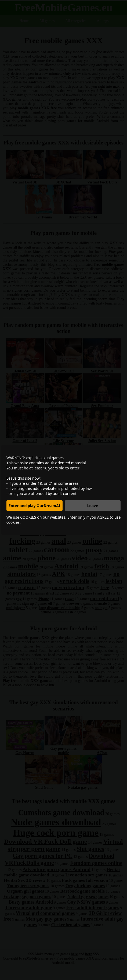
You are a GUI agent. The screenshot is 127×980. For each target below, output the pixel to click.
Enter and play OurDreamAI (34, 506)
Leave (92, 506)
